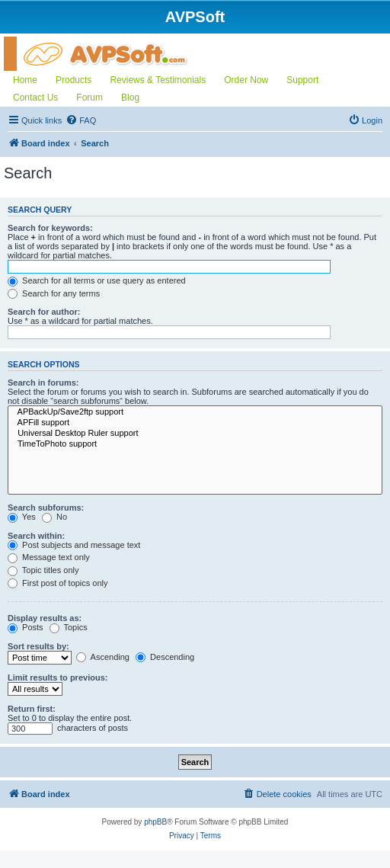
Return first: (32, 709)
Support (302, 80)
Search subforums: (46, 508)
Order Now (246, 80)
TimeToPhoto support (195, 444)
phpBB (155, 822)
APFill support (195, 423)
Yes (22, 517)
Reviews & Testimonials (158, 80)
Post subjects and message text (74, 545)
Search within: (36, 536)
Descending (165, 657)
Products (74, 80)
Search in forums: (43, 383)
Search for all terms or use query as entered (97, 280)
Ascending (103, 657)
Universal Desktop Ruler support (195, 434)
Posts (26, 627)
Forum (90, 98)
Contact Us (35, 98)
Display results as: (45, 618)
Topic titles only (43, 570)
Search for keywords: (50, 228)
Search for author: (44, 312)
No (54, 517)
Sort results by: (38, 646)
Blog (130, 98)
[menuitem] (81, 120)
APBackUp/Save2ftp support (195, 412)
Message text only (49, 557)
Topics (69, 627)
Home (25, 80)
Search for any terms (54, 293)
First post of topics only (58, 583)
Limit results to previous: (58, 677)
